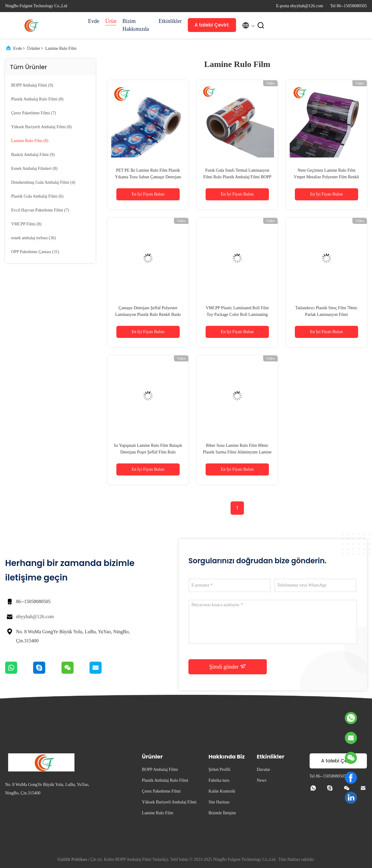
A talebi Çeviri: (212, 25)
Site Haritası (219, 802)
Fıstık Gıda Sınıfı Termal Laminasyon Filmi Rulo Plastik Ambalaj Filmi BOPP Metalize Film (237, 177)
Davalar (263, 769)
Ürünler (34, 48)
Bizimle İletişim (222, 813)
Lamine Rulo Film (61, 48)
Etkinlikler (170, 21)
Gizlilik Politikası (72, 859)
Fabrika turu (219, 780)
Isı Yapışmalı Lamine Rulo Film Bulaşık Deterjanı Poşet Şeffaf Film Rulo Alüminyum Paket (148, 452)
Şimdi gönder (228, 666)
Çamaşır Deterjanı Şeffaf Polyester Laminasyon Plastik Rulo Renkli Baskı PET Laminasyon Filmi (148, 315)
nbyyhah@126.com (35, 617)
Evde (94, 21)
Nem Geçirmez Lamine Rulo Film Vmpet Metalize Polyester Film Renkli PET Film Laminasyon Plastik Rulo (327, 177)
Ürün (111, 21)
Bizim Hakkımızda (136, 25)
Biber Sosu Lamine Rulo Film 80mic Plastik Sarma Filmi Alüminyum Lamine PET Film (237, 452)
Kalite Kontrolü (222, 791)
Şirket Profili (220, 769)
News (262, 780)
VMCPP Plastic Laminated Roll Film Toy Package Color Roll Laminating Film (237, 315)
